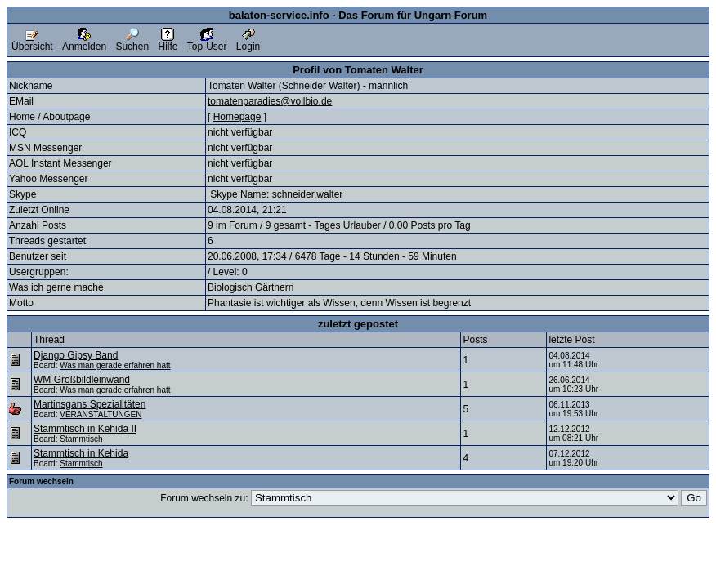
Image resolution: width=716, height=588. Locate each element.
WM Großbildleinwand (82, 380)
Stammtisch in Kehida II (85, 429)
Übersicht (32, 42)
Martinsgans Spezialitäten (89, 404)
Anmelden (84, 42)
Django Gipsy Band (76, 355)
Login (248, 42)
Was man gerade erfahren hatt (115, 365)
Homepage (237, 117)
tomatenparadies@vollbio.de (270, 101)
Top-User (207, 42)
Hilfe (168, 42)
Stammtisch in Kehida (81, 453)
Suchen (132, 42)
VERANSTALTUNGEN (101, 414)
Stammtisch (81, 439)
